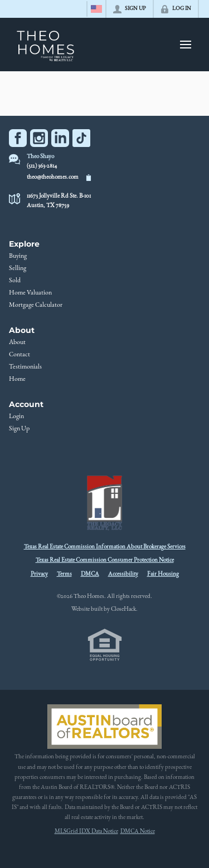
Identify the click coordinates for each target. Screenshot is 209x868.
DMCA (90, 574)
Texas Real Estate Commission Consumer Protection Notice (105, 560)
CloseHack (123, 609)
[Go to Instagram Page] (39, 138)
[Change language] (96, 9)
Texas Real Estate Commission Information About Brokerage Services (105, 547)
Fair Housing (163, 574)
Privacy (39, 574)
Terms (64, 574)
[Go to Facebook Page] (18, 138)
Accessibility (123, 574)
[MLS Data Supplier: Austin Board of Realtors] (104, 727)
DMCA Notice (138, 832)
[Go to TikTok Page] (81, 138)
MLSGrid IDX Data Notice (86, 832)
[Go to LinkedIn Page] (60, 138)
